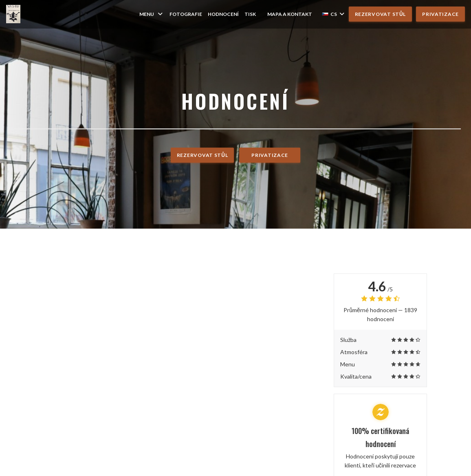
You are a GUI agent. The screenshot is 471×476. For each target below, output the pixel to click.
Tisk (250, 14)
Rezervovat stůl (380, 14)
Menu (152, 14)
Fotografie (186, 14)
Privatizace (440, 14)
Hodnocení (223, 14)
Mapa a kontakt (290, 14)
